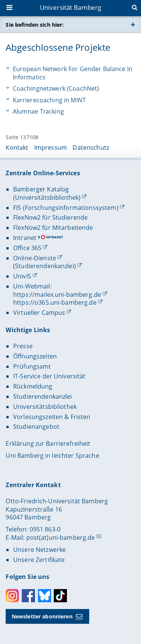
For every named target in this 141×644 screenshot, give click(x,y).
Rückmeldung (33, 386)
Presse (23, 346)
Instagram (12, 596)
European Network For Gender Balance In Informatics (73, 73)
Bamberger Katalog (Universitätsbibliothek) (47, 193)
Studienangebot (36, 427)
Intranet (25, 238)
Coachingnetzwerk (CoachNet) (56, 89)
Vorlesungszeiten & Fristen (52, 417)
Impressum (51, 147)
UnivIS (22, 276)
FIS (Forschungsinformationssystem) (66, 208)
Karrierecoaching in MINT (49, 100)
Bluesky (45, 596)
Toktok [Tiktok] (60, 596)
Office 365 (27, 248)
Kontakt (17, 147)
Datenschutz (91, 147)
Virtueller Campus (39, 313)
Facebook (28, 596)
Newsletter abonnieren (42, 616)
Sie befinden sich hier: (35, 25)
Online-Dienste (35, 258)
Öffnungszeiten (35, 356)
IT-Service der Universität (49, 376)
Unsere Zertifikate (39, 560)
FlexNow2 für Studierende (50, 217)
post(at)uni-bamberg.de (61, 538)
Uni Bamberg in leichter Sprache (52, 456)
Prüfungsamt (32, 366)
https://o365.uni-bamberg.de (55, 302)
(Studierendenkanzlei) (45, 266)
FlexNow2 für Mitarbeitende (53, 228)
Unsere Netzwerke (39, 550)
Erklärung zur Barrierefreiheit (48, 444)
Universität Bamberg (71, 7)
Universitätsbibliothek (45, 407)
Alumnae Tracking (38, 112)
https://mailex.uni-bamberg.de (57, 295)
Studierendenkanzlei (43, 396)
